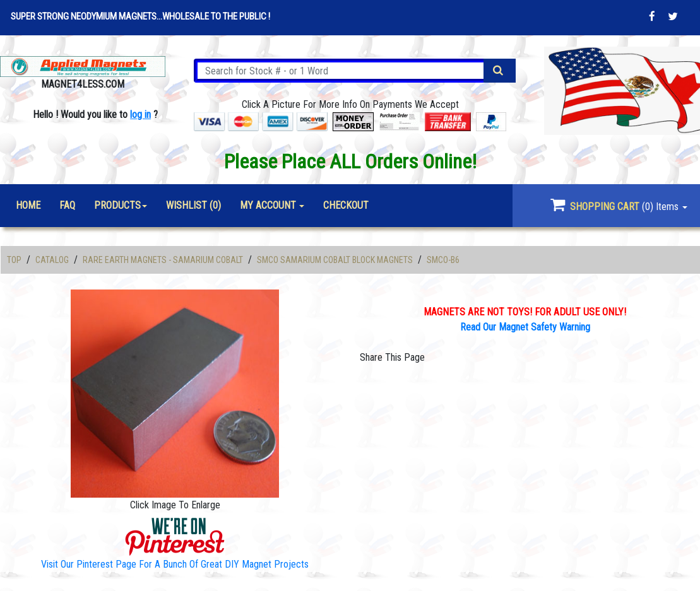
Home (28, 205)
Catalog (52, 260)
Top (14, 260)
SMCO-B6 (443, 260)
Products (117, 205)
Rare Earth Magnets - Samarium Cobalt (163, 260)
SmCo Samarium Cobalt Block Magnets (335, 260)
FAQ (67, 205)
